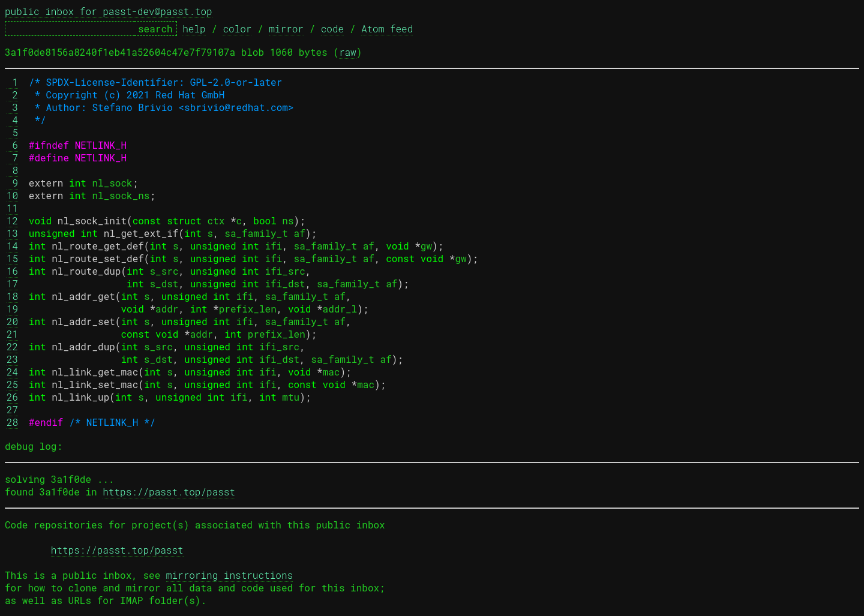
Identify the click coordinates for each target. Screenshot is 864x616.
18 (12, 296)
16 (12, 271)
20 (12, 321)
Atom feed (387, 28)
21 (12, 334)
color (237, 28)
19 (12, 309)
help (194, 28)
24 (12, 372)
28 (12, 422)
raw (348, 52)
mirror (286, 28)
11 (12, 208)
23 (12, 359)
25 (12, 384)
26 (12, 397)
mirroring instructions (229, 575)
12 (12, 220)
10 (12, 195)
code (332, 28)
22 (12, 346)
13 (12, 233)
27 (12, 409)
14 (12, 246)
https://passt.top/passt (169, 492)
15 (12, 258)
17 (12, 283)
